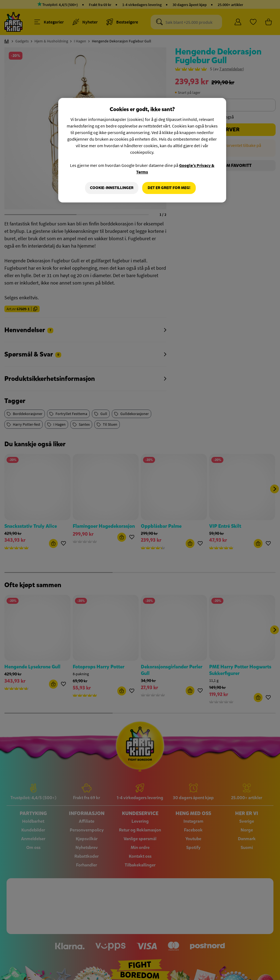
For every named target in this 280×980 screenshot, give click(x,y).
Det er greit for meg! (169, 188)
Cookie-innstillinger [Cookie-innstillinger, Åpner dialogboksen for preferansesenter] (112, 188)
